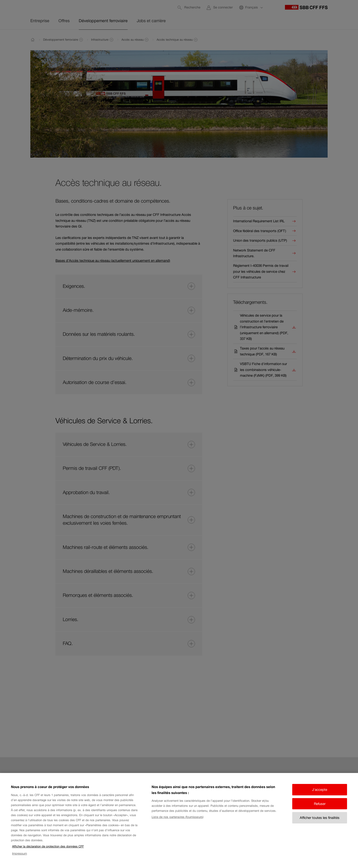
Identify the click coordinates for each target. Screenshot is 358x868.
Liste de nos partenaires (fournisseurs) (178, 822)
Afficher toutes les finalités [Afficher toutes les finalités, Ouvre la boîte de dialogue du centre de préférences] (320, 822)
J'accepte (320, 794)
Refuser (320, 808)
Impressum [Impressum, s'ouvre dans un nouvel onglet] (20, 858)
